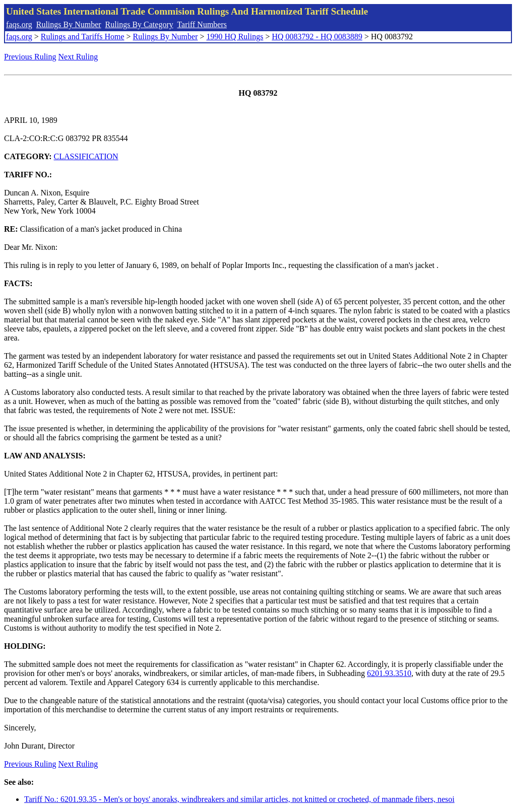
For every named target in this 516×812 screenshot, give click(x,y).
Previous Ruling (30, 57)
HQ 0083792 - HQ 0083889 (317, 37)
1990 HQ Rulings (235, 37)
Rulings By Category (139, 24)
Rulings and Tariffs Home (83, 37)
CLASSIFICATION (86, 156)
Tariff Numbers (202, 24)
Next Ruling (78, 57)
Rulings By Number (69, 24)
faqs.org (19, 24)
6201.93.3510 (389, 673)
